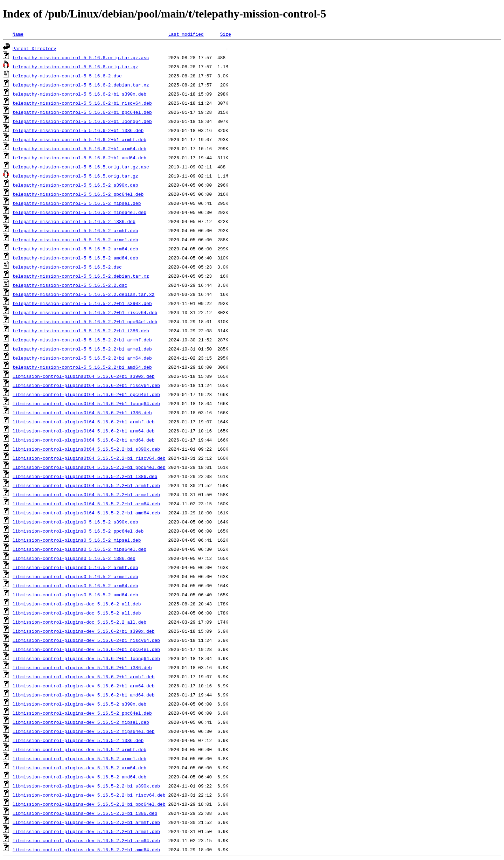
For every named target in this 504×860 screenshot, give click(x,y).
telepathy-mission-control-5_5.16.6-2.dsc (67, 76)
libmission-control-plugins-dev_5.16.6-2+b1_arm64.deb (84, 686)
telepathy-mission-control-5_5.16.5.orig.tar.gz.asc (81, 167)
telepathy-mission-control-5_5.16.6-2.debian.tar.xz (81, 85)
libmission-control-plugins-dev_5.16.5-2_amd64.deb (79, 777)
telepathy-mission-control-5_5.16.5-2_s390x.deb (75, 185)
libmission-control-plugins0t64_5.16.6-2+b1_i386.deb (82, 412)
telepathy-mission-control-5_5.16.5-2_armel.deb (75, 240)
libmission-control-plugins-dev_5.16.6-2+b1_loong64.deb (86, 658)
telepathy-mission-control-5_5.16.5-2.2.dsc (70, 285)
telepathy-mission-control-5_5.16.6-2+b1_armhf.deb (79, 139)
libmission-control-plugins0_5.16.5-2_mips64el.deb (79, 549)
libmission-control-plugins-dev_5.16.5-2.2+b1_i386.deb (85, 813)
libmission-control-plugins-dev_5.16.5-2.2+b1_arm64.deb (86, 840)
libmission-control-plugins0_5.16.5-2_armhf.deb (75, 567)
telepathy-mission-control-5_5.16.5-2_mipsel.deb (77, 203)
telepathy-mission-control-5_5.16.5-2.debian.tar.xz (81, 276)
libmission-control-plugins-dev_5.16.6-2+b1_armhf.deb (84, 677)
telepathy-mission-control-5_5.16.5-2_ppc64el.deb (78, 194)
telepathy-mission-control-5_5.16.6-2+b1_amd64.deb (79, 158)
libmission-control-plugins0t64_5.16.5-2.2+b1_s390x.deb (86, 449)
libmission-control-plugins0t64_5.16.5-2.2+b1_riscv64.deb (89, 458)
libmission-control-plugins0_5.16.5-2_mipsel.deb (77, 540)
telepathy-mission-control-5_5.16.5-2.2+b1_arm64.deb (82, 358)
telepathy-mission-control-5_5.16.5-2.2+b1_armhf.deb (82, 340)
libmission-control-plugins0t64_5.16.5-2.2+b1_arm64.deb (86, 504)
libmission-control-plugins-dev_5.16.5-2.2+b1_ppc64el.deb (89, 804)
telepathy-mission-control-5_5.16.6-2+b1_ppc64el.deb (82, 112)
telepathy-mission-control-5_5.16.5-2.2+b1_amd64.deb (82, 367)
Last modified (186, 34)
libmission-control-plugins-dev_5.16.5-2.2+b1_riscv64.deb (89, 795)
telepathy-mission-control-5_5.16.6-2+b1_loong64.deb (82, 121)
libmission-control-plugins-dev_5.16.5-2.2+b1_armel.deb (86, 831)
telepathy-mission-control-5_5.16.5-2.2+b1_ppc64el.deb (85, 321)
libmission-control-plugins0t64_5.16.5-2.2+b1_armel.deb (86, 494)
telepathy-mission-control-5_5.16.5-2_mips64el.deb (79, 212)
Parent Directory (34, 48)
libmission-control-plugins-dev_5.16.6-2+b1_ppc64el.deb (86, 649)
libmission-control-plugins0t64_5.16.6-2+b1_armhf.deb (84, 422)
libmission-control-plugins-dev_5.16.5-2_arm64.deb (79, 768)
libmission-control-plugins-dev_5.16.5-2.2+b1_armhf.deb (86, 822)
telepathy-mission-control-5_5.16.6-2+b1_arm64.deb (79, 148)
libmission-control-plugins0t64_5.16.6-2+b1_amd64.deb (84, 440)
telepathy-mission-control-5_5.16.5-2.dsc (67, 267)
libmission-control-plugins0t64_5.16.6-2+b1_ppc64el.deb (86, 394)
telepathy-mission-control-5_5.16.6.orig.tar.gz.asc (81, 57)
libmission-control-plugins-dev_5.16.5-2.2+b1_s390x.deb (86, 786)
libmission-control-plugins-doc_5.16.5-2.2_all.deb (79, 622)
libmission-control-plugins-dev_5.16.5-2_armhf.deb (79, 749)
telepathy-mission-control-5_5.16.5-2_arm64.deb (75, 249)
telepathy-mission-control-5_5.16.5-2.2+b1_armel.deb (82, 349)
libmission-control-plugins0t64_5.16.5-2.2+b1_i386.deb (85, 476)
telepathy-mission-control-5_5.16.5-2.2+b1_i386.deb (81, 331)
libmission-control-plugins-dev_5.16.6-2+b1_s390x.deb (84, 631)
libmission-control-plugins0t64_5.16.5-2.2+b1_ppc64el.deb (89, 467)
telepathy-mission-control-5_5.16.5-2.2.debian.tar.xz (84, 294)
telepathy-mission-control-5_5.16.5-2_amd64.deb (75, 258)
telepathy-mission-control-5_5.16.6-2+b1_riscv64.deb (82, 103)
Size (226, 34)
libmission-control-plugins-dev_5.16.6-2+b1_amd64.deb (84, 695)
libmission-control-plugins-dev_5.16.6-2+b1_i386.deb (82, 667)
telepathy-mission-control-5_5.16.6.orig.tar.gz (75, 67)
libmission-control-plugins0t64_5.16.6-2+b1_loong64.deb (86, 403)
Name (18, 34)
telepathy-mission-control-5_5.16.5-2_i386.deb (74, 221)
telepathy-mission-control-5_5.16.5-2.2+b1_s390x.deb (82, 303)
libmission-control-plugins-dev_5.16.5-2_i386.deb (78, 740)
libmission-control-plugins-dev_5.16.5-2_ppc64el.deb (82, 713)
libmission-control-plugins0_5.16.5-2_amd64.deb (75, 595)
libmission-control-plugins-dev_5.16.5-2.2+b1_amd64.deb (86, 849)
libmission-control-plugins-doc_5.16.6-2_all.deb (77, 604)
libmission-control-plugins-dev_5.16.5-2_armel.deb (79, 758)
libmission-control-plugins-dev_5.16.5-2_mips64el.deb (84, 731)
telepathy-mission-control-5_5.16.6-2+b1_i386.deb (78, 130)
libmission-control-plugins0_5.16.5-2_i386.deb (74, 558)
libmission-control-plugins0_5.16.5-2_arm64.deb (75, 585)
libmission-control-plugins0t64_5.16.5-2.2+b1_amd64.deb (86, 513)
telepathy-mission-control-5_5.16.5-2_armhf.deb (75, 230)
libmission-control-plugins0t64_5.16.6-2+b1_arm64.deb (84, 431)
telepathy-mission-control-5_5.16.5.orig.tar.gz (75, 176)
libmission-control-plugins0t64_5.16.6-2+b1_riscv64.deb (86, 385)
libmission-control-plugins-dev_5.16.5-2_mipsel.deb (81, 722)
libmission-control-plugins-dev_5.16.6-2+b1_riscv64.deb (86, 640)
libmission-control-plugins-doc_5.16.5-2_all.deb (77, 613)
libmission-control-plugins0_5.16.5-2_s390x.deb (75, 522)
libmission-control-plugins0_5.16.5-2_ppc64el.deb (78, 531)
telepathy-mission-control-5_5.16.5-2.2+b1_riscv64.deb (85, 312)
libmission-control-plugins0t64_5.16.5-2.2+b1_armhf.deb (86, 485)
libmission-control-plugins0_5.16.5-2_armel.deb (75, 576)
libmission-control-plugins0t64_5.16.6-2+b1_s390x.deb (84, 376)
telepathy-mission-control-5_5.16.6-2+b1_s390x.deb (79, 94)
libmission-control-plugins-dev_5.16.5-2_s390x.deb (79, 704)
